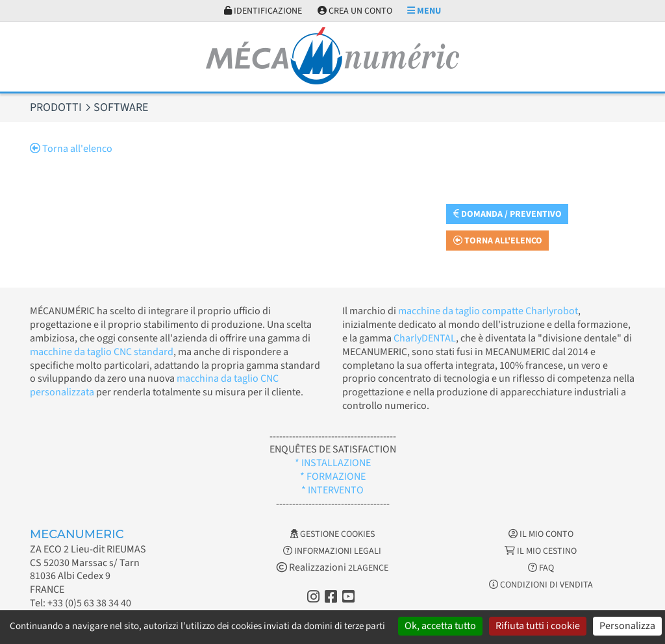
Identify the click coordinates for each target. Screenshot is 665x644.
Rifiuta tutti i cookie (538, 626)
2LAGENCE (368, 568)
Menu (424, 11)
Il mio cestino (541, 551)
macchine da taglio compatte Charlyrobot (488, 311)
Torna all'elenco (71, 149)
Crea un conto (355, 11)
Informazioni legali (332, 551)
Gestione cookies (332, 534)
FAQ (541, 568)
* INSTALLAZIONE (333, 463)
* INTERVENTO (332, 490)
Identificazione (263, 11)
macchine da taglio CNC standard (102, 352)
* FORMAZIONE (333, 477)
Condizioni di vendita (541, 585)
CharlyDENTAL (425, 338)
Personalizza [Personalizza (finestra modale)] (627, 626)
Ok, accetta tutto (440, 626)
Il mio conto (541, 534)
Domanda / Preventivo (508, 214)
